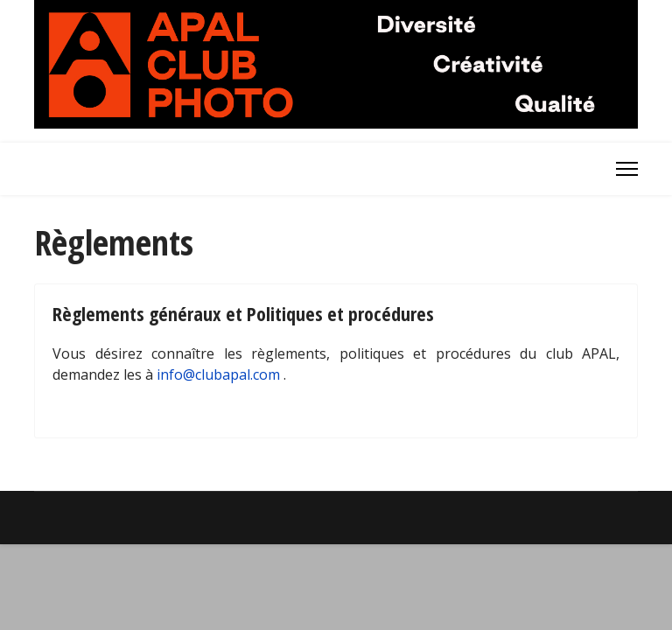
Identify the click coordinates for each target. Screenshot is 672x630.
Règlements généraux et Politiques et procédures (243, 313)
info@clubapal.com (218, 374)
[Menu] (627, 169)
